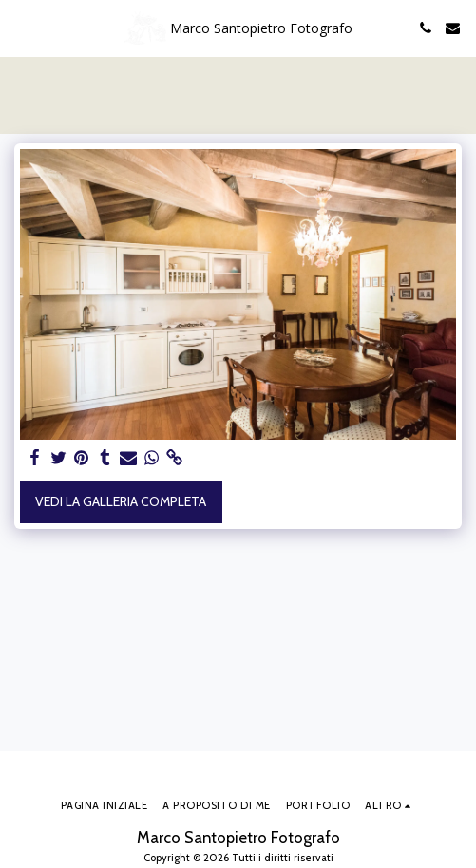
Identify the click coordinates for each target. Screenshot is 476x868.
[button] (21, 28)
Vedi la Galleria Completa (121, 501)
